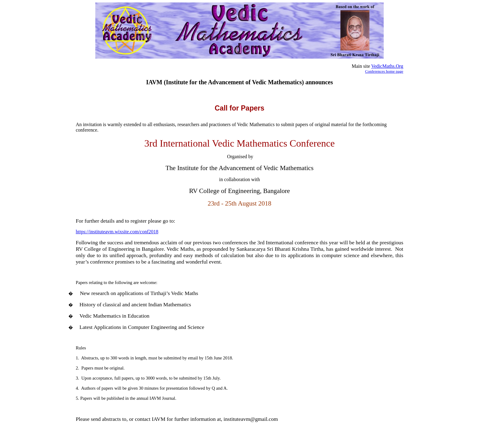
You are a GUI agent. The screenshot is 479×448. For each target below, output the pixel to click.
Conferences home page (384, 71)
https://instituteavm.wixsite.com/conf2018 (117, 232)
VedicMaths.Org (387, 66)
